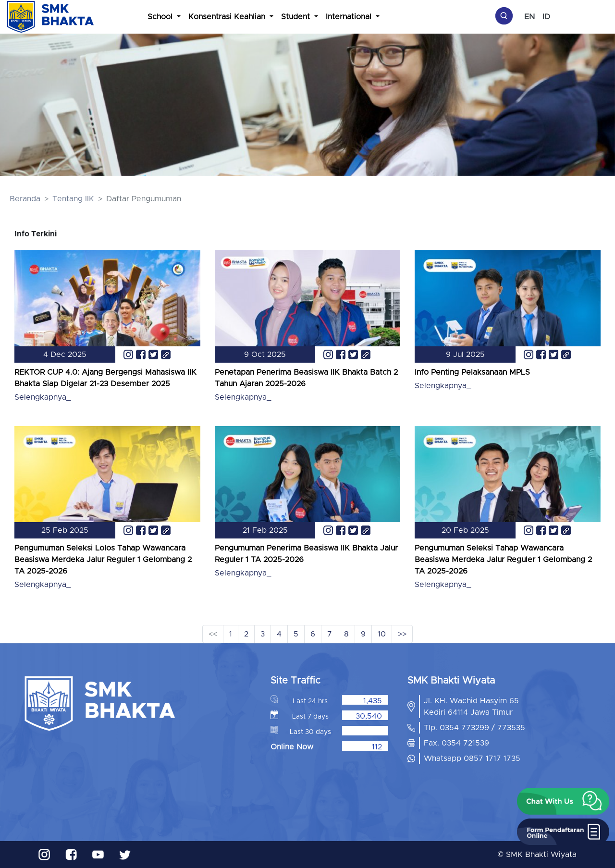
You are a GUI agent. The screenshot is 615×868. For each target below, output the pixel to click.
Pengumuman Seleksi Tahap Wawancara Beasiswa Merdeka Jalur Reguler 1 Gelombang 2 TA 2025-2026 (503, 560)
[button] (563, 801)
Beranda (25, 199)
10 (382, 634)
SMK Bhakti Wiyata (541, 855)
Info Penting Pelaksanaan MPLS (472, 372)
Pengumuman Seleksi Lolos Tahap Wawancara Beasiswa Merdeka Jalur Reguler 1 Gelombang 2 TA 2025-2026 (103, 560)
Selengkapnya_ (43, 397)
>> (402, 634)
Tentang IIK (73, 199)
